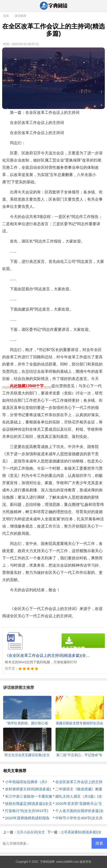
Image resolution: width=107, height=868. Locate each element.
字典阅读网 (47, 862)
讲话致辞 (21, 16)
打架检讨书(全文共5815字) (27, 811)
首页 (6, 16)
